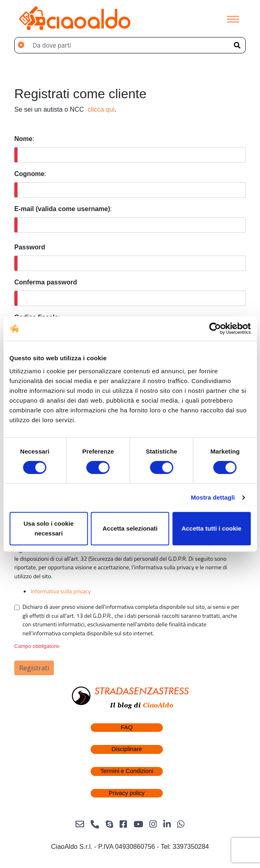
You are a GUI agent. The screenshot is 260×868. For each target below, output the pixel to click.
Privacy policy (127, 793)
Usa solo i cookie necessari (49, 528)
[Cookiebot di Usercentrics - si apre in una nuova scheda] (215, 328)
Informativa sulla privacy (61, 591)
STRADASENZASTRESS (142, 691)
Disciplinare (127, 749)
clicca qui (101, 109)
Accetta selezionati (130, 528)
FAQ (127, 727)
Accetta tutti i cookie (212, 528)
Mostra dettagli (213, 497)
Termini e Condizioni (127, 771)
